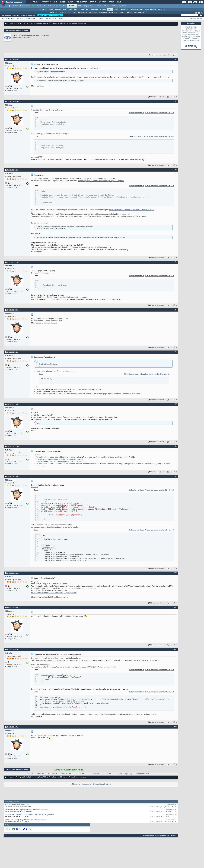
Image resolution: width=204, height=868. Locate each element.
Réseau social (31, 18)
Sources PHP (82, 12)
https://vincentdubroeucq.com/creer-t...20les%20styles (132, 210)
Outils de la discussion (157, 55)
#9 (176, 476)
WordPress (53, 24)
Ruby (116, 9)
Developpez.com (160, 836)
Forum (10, 24)
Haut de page (172, 836)
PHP (110, 9)
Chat (70, 2)
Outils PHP (113, 12)
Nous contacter (148, 836)
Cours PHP (72, 12)
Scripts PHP (103, 12)
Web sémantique (137, 9)
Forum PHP (53, 12)
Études (102, 2)
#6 (176, 352)
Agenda (48, 18)
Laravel (121, 12)
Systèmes (122, 6)
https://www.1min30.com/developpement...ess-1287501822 (61, 462)
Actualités (29, 774)
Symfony (129, 12)
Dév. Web (72, 6)
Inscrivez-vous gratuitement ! (50, 15)
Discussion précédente (82, 784)
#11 (175, 607)
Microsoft (57, 6)
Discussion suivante (101, 784)
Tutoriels (46, 2)
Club (119, 2)
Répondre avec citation (156, 97)
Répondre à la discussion (17, 30)
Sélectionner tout (136, 113)
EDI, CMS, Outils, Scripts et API (34, 24)
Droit (111, 2)
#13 (175, 727)
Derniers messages (8, 18)
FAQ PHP (63, 12)
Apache (58, 9)
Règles (61, 18)
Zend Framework (140, 12)
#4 (176, 262)
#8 (176, 446)
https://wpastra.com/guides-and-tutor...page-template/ (54, 593)
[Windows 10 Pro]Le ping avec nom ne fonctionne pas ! (26, 810)
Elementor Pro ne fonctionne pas (34, 36)
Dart (76, 9)
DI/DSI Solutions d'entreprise (24, 6)
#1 (176, 59)
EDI (79, 6)
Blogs (62, 2)
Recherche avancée (196, 18)
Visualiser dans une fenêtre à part (160, 113)
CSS (70, 9)
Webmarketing (150, 9)
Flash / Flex (84, 9)
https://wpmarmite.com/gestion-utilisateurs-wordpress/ (60, 459)
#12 (175, 649)
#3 (176, 170)
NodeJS (103, 9)
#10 (175, 573)
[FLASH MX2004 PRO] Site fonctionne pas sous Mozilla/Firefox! (29, 815)
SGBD (99, 6)
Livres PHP (93, 12)
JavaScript (94, 9)
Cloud (39, 6)
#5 (176, 310)
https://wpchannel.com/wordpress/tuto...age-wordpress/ (101, 181)
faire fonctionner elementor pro (17, 805)
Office (106, 6)
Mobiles (114, 6)
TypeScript (124, 9)
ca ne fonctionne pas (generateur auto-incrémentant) (26, 820)
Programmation (89, 6)
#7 (176, 404)
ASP (65, 9)
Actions (19, 18)
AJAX (51, 9)
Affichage (171, 55)
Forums (35, 2)
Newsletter (81, 2)
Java (65, 6)
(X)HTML (162, 9)
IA (44, 6)
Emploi (93, 2)
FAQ (55, 2)
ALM (49, 6)
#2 (176, 101)
